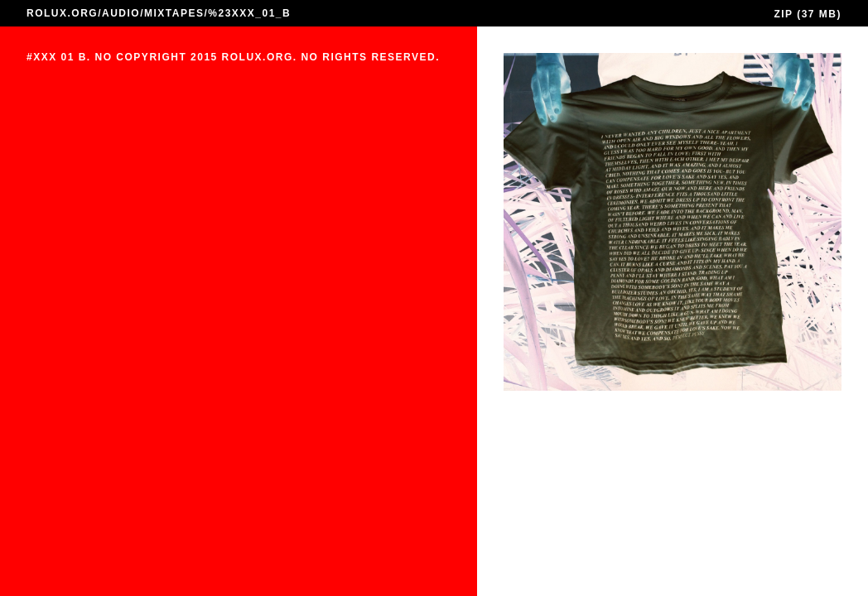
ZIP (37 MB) (808, 14)
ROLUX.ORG (62, 13)
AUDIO (121, 13)
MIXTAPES (174, 13)
